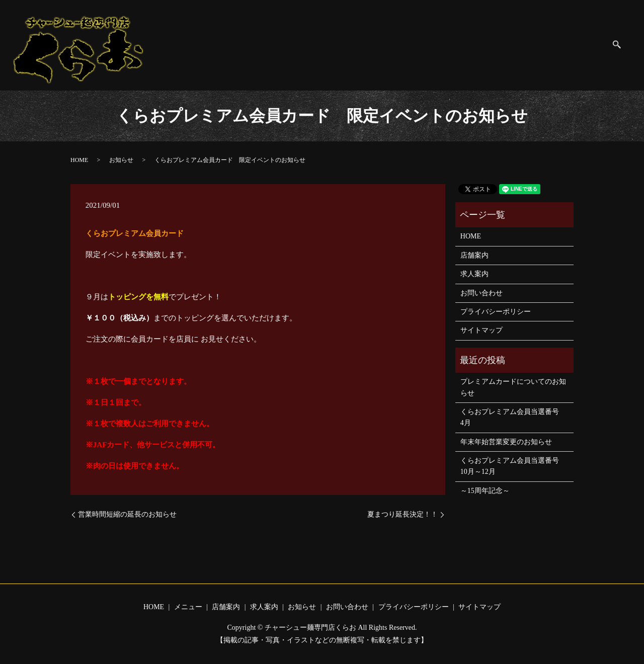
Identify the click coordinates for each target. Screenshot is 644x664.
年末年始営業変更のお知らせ (506, 442)
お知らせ (391, 45)
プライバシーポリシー (511, 45)
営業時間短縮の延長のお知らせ (127, 514)
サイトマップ (582, 45)
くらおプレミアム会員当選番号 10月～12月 (513, 466)
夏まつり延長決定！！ (403, 514)
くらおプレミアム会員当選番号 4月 (513, 417)
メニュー (269, 45)
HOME (232, 45)
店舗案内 (310, 45)
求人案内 (351, 45)
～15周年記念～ (485, 491)
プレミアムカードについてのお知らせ (513, 387)
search (622, 46)
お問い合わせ (440, 45)
